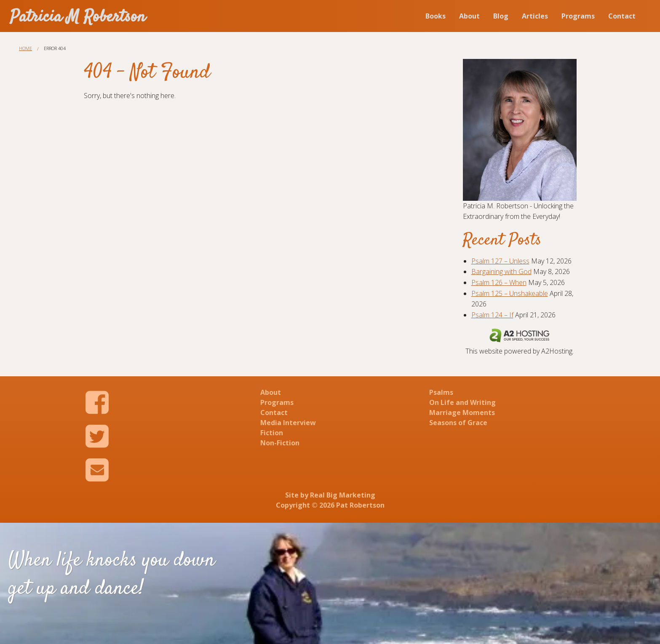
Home (25, 48)
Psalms (441, 392)
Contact (622, 16)
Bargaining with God (501, 271)
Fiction (272, 433)
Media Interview (288, 423)
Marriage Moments (462, 412)
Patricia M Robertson (78, 17)
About (469, 16)
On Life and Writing (462, 402)
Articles (535, 16)
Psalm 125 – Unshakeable (510, 293)
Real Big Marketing (343, 495)
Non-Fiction (280, 443)
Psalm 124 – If (492, 315)
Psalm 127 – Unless (500, 261)
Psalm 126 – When (499, 282)
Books (436, 16)
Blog (501, 16)
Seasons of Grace (458, 423)
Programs (578, 16)
